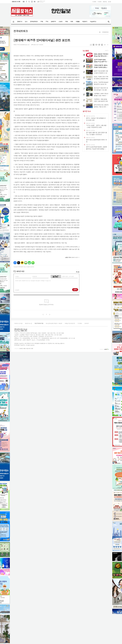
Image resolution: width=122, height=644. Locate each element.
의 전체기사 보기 (71, 257)
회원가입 (105, 2)
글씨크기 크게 (105, 45)
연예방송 (53, 22)
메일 (96, 45)
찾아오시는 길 (28, 323)
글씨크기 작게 (108, 45)
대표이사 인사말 (18, 323)
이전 (43, 315)
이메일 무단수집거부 (70, 323)
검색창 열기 (109, 22)
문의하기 (87, 323)
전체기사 (20, 22)
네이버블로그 (35, 2)
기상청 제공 (42, 2)
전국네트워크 (34, 22)
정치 (47, 22)
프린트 (99, 45)
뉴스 (26, 22)
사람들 (78, 22)
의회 (72, 22)
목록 (94, 45)
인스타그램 (32, 2)
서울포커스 (93, 22)
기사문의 (99, 2)
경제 (42, 22)
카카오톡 (22, 263)
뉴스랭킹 (86, 51)
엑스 (29, 2)
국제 (66, 22)
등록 (75, 290)
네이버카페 (29, 263)
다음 (50, 315)
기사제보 (94, 2)
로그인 (110, 2)
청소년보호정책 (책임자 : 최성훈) (54, 323)
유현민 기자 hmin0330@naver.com (22, 45)
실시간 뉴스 (87, 111)
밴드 (33, 263)
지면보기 (85, 22)
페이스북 (26, 2)
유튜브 (24, 2)
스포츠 (61, 22)
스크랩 (102, 45)
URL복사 (91, 45)
